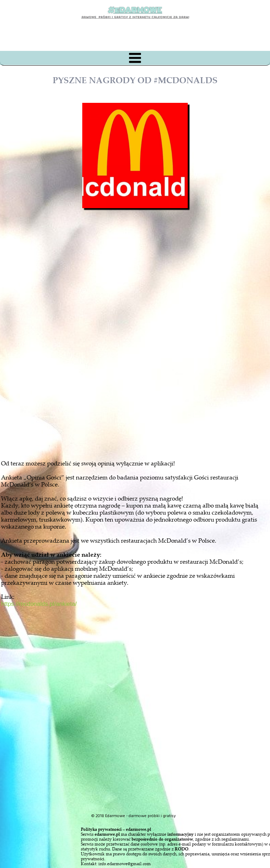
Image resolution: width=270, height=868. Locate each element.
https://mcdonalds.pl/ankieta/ (39, 604)
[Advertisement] (141, 370)
